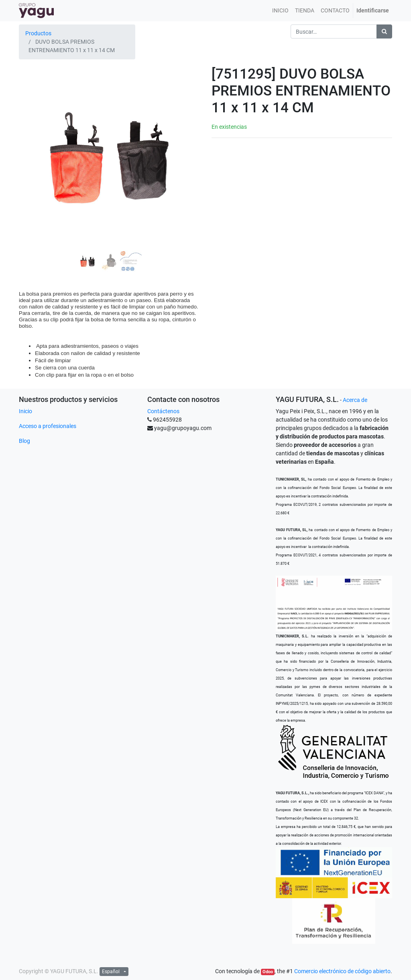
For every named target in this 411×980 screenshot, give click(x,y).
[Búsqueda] (384, 31)
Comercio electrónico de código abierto (342, 971)
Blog (24, 441)
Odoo (268, 972)
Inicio (25, 411)
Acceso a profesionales (48, 426)
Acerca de (355, 400)
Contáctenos (163, 411)
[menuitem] (280, 11)
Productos (38, 33)
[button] (33, 146)
